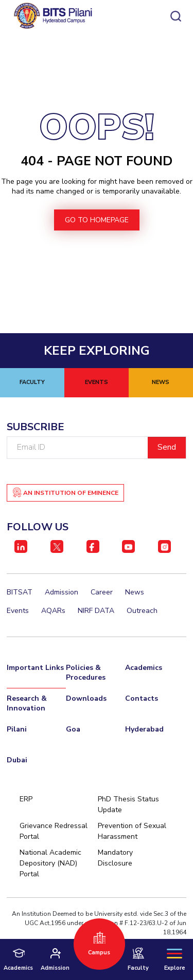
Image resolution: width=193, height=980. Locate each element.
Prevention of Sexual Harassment (132, 831)
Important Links (35, 668)
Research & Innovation (27, 703)
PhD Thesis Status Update (128, 804)
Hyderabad (144, 729)
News (135, 592)
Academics (144, 668)
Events (18, 611)
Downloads (86, 698)
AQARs (53, 611)
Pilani (17, 729)
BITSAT (20, 592)
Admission (62, 592)
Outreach (142, 611)
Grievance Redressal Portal (54, 831)
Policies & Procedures (86, 672)
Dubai (17, 760)
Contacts (142, 698)
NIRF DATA (96, 611)
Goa (73, 729)
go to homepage (97, 220)
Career (102, 592)
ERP (26, 799)
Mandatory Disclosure (115, 858)
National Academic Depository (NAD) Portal (50, 863)
